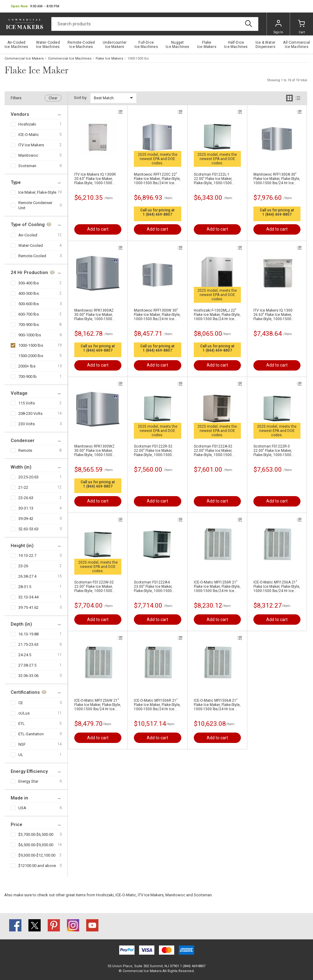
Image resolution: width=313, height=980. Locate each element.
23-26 (23, 566)
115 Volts (27, 403)
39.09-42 (26, 519)
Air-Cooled (28, 235)
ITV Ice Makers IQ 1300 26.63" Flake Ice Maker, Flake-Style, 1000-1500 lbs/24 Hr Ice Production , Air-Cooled (275, 315)
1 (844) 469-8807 (157, 214)
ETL (22, 724)
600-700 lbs (29, 314)
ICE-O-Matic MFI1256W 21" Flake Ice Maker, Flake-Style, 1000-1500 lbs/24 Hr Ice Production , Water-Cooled (98, 705)
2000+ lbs (27, 366)
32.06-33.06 (28, 676)
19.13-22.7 (27, 556)
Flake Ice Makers (109, 59)
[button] (35, 6)
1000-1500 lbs (31, 345)
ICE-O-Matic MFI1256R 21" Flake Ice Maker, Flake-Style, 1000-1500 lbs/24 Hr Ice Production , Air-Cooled (217, 587)
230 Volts (27, 424)
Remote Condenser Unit (35, 205)
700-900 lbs (29, 325)
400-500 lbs (29, 293)
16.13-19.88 (28, 634)
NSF (22, 744)
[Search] (155, 24)
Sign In (278, 27)
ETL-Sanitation (31, 734)
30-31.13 (26, 508)
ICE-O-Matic (29, 135)
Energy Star (28, 781)
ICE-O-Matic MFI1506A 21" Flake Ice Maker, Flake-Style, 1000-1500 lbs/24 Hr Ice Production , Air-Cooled (217, 705)
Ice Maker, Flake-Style (37, 192)
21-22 (23, 487)
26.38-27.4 (27, 576)
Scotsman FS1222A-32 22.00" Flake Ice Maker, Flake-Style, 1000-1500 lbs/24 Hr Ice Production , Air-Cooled (215, 451)
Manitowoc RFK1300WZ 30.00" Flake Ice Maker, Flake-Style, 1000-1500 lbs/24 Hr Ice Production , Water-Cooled (96, 451)
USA (22, 808)
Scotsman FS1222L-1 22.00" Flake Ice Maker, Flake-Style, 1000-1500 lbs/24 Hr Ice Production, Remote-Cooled (215, 179)
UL (21, 755)
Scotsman (27, 166)
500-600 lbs (29, 304)
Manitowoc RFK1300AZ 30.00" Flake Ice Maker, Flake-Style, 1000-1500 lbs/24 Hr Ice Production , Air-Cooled (96, 315)
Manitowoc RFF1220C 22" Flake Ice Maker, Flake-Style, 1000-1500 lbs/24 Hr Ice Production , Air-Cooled (157, 179)
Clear (53, 98)
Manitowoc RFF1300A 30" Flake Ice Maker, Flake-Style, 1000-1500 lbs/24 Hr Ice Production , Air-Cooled (277, 179)
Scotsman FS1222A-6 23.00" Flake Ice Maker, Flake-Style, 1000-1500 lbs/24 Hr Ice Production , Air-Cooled (155, 587)
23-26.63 (26, 498)
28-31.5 (25, 587)
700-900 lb (28, 377)
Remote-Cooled (32, 256)
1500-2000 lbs (31, 356)
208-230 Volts (30, 413)
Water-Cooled (31, 245)
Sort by (80, 98)
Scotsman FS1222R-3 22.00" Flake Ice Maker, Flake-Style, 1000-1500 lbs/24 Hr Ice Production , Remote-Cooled (275, 451)
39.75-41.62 (28, 607)
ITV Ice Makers (31, 145)
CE (21, 703)
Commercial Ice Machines (70, 59)
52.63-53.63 (28, 529)
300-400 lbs (29, 283)
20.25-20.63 (28, 477)
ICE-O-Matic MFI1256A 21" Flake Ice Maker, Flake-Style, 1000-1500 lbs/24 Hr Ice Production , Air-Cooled (277, 587)
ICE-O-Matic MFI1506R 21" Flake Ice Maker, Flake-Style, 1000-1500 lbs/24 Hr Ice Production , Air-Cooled (157, 705)
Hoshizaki (27, 124)
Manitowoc (28, 155)
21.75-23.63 (28, 644)
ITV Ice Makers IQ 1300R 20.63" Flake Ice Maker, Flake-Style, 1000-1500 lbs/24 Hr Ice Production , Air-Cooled (96, 179)
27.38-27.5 (27, 665)
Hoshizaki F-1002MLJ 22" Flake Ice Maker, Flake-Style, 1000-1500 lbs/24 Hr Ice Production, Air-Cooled (217, 315)
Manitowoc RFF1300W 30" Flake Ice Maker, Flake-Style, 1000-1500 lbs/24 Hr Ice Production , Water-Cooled (157, 315)
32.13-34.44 (28, 597)
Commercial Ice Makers (24, 59)
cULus (24, 713)
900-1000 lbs (30, 335)
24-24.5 (25, 655)
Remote (25, 450)
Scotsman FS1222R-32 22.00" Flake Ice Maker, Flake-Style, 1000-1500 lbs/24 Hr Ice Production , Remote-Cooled (155, 451)
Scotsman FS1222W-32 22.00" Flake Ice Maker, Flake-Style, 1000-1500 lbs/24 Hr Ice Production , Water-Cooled (96, 587)
